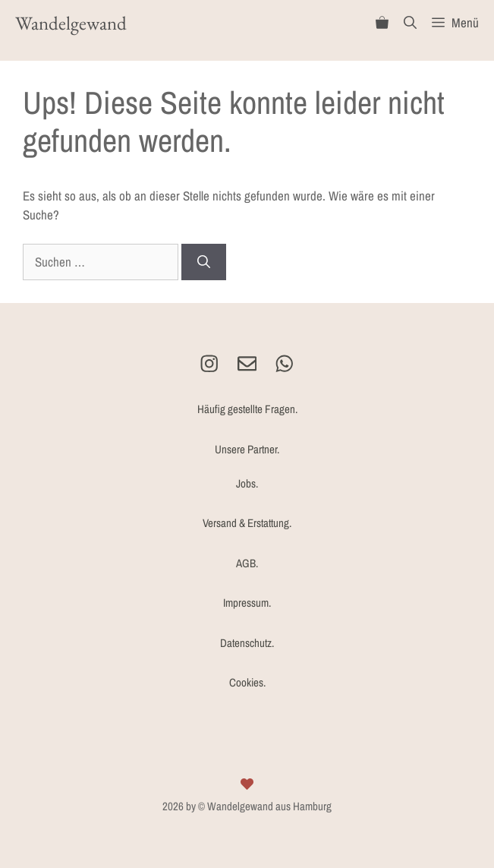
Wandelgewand (71, 23)
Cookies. (247, 682)
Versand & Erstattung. (247, 523)
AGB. (247, 563)
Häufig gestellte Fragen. (247, 409)
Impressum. (247, 603)
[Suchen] (204, 262)
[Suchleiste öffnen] (410, 23)
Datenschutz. (247, 643)
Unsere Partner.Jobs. (247, 466)
